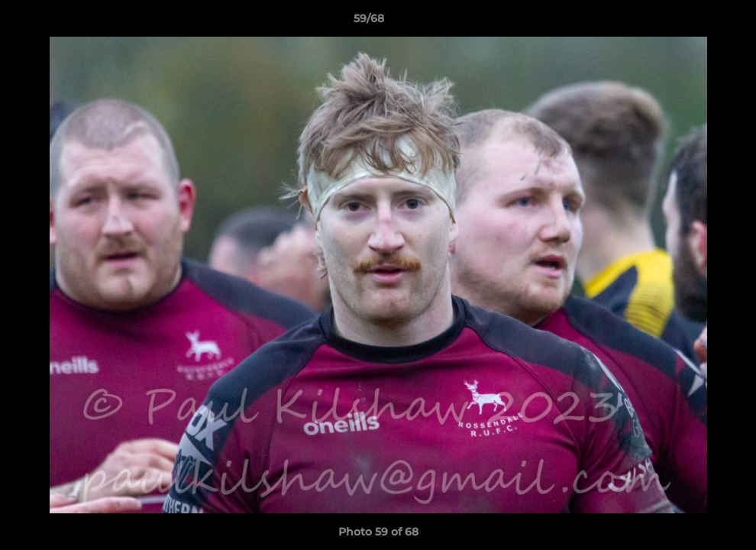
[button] (692, 22)
